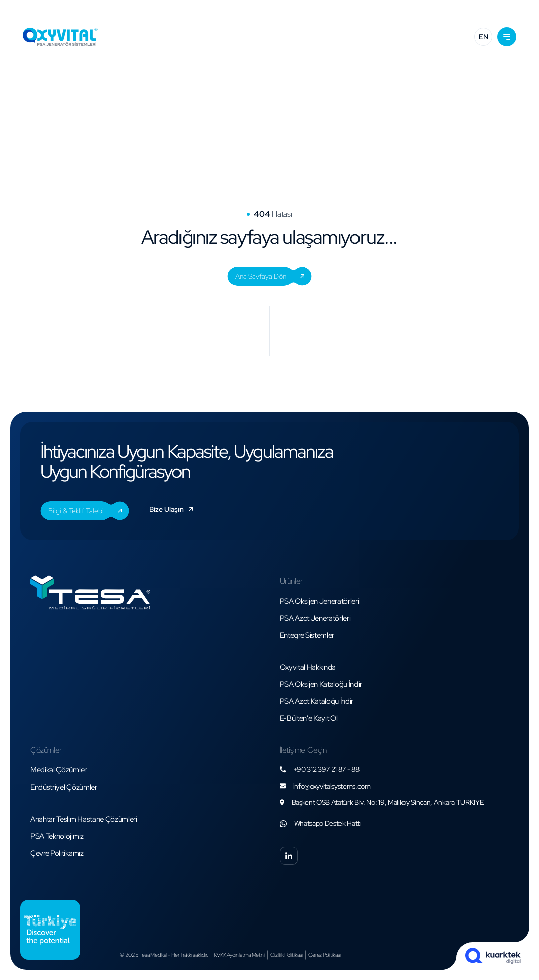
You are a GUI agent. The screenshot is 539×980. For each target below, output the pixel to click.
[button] (507, 37)
